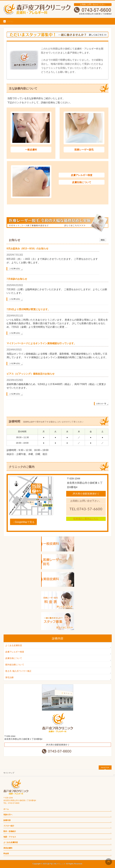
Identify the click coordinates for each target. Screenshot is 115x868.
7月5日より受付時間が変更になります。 (28, 309)
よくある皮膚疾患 (14, 645)
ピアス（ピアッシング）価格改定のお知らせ (31, 374)
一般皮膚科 (31, 150)
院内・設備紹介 (10, 831)
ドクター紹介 (9, 826)
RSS (103, 240)
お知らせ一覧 (101, 404)
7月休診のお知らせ (17, 279)
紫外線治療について (15, 665)
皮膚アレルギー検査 (82, 175)
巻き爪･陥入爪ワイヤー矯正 (18, 671)
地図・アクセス (10, 837)
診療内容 (7, 820)
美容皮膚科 (8, 848)
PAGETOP (105, 767)
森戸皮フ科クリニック (56, 864)
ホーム (6, 809)
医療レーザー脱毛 (84, 150)
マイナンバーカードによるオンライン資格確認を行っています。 (41, 343)
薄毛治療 (9, 677)
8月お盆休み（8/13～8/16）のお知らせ (27, 249)
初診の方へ (8, 815)
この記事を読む (15, 269)
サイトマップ (9, 773)
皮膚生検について (82, 182)
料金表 (6, 854)
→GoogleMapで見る (23, 522)
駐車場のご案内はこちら (86, 519)
